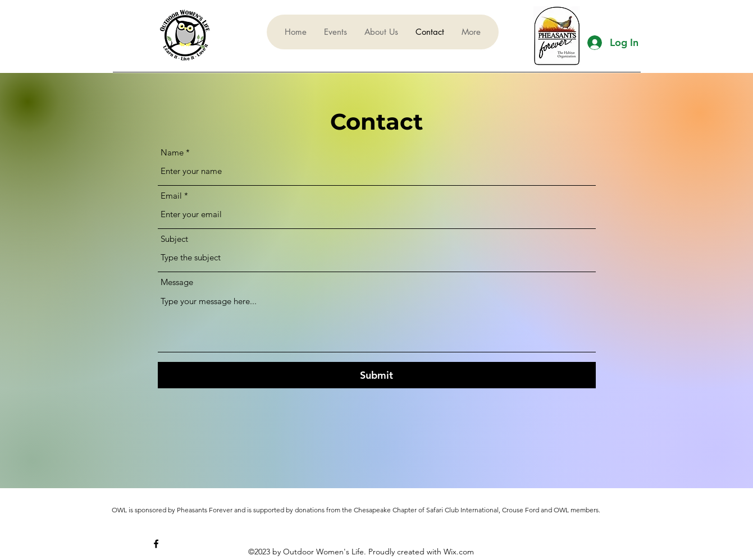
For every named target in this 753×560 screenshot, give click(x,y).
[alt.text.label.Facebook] (156, 544)
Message (177, 282)
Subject (174, 239)
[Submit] (377, 375)
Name (172, 152)
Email (171, 196)
